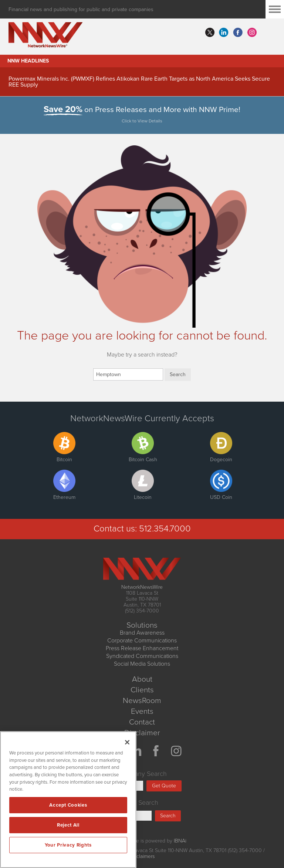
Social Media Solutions (142, 664)
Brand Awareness (142, 633)
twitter (210, 33)
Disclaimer (142, 733)
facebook (238, 33)
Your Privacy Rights (68, 845)
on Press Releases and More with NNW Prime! (142, 116)
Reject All (68, 825)
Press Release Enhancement (142, 648)
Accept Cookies (68, 805)
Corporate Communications (142, 641)
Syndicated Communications (142, 656)
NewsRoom (142, 701)
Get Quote (164, 786)
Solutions (142, 625)
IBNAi (180, 841)
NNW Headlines (28, 61)
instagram (252, 33)
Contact (142, 722)
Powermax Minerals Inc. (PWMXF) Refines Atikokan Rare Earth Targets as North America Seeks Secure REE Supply (139, 82)
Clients (142, 690)
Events (142, 711)
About (142, 679)
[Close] (127, 742)
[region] (68, 800)
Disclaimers (142, 856)
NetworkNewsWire (142, 587)
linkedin (224, 33)
